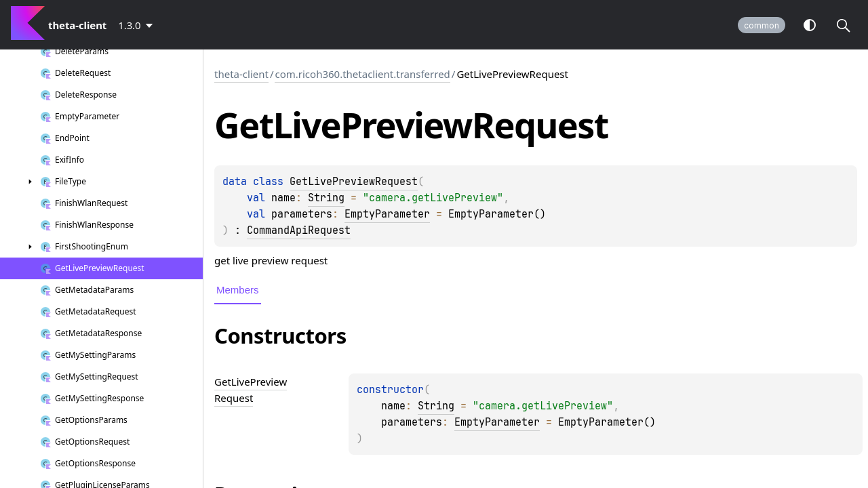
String (326, 198)
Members (238, 290)
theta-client (241, 74)
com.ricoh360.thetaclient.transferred (362, 74)
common (762, 25)
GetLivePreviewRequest (354, 182)
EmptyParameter (387, 214)
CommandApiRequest (299, 230)
